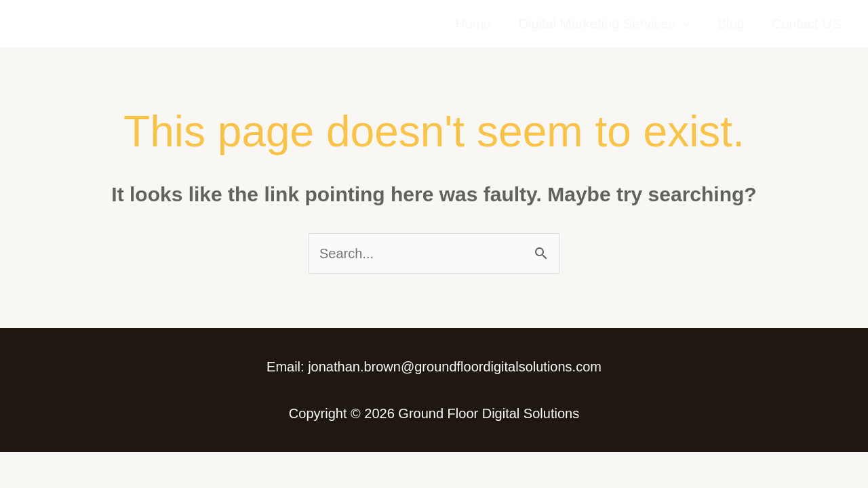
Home (473, 24)
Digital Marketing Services (597, 24)
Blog (731, 24)
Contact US (806, 24)
